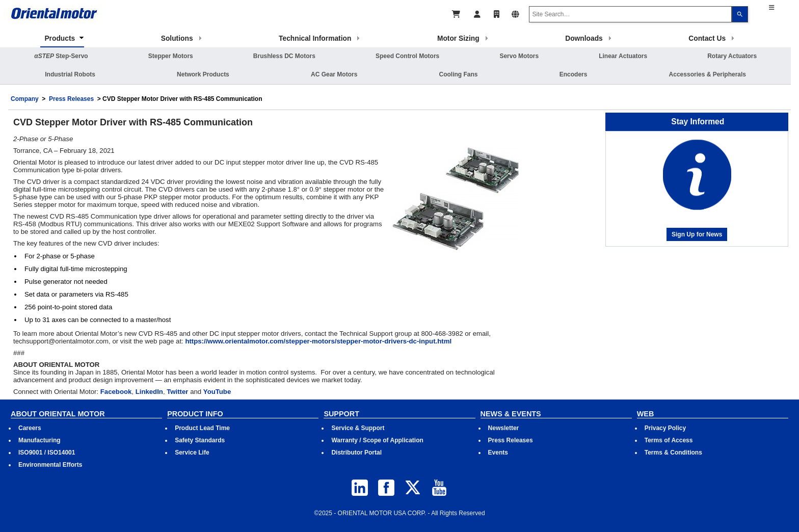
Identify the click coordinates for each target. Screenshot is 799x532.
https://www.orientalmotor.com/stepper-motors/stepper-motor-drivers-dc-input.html (318, 341)
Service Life (192, 453)
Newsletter (504, 428)
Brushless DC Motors (284, 56)
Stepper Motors (171, 56)
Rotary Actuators (732, 56)
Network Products (203, 74)
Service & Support (358, 428)
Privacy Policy (665, 428)
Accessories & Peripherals (708, 74)
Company (25, 99)
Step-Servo (61, 56)
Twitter (177, 392)
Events (498, 453)
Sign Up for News (697, 234)
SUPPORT (341, 414)
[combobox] (630, 14)
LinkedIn (149, 392)
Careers (30, 428)
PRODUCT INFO (195, 414)
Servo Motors (519, 56)
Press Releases (71, 99)
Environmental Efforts (50, 465)
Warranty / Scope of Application (377, 440)
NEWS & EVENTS (511, 414)
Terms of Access (669, 440)
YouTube (217, 392)
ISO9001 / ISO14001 (47, 453)
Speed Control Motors (407, 56)
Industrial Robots (70, 74)
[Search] (740, 14)
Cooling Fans (459, 74)
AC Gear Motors (334, 74)
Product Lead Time (202, 428)
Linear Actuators (623, 56)
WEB (646, 414)
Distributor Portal (356, 453)
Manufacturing (39, 440)
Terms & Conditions (673, 453)
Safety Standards (200, 440)
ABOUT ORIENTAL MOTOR (58, 414)
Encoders (574, 74)
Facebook (116, 392)
